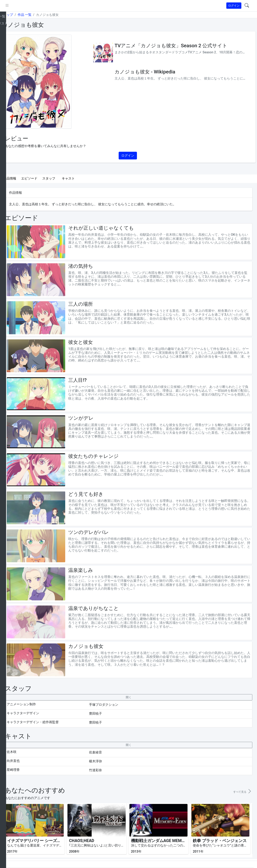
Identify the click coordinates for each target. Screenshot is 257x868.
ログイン (234, 5)
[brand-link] (8, 6)
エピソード (44, 178)
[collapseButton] (136, 672)
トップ (23, 15)
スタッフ (64, 178)
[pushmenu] (22, 6)
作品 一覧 (39, 15)
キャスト (83, 178)
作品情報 (25, 178)
